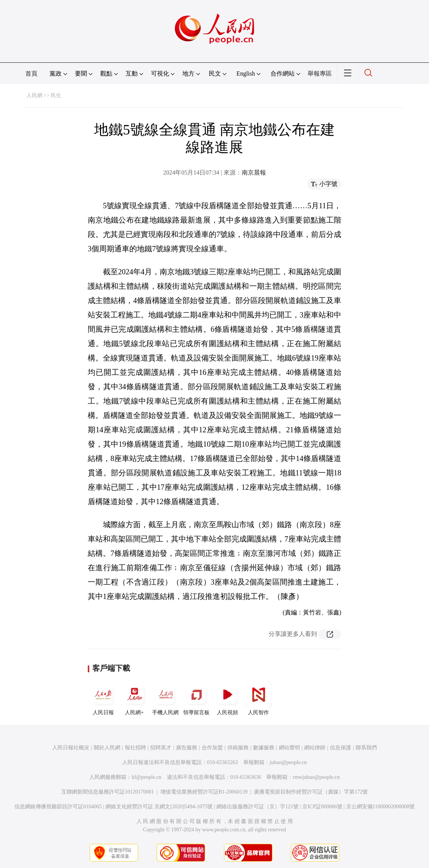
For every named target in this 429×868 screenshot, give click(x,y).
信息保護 (340, 748)
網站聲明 (289, 748)
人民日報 (103, 698)
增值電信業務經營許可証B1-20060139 (204, 792)
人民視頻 (227, 698)
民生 (56, 95)
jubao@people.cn (288, 762)
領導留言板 (196, 698)
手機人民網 (165, 698)
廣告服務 (187, 748)
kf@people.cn (147, 777)
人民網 (34, 95)
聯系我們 (366, 748)
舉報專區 (320, 73)
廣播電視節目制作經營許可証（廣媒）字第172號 (311, 792)
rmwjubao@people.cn (316, 777)
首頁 (31, 73)
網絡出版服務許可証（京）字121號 (257, 807)
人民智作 (258, 698)
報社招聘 (135, 748)
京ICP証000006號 (322, 807)
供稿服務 (238, 748)
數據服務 (264, 748)
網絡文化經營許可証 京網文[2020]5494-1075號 (159, 807)
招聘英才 (161, 748)
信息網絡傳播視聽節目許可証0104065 (58, 807)
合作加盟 (212, 748)
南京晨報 (254, 173)
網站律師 (315, 748)
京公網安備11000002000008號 (380, 807)
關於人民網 (107, 748)
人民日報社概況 (71, 748)
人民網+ (134, 698)
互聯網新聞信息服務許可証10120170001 (108, 792)
